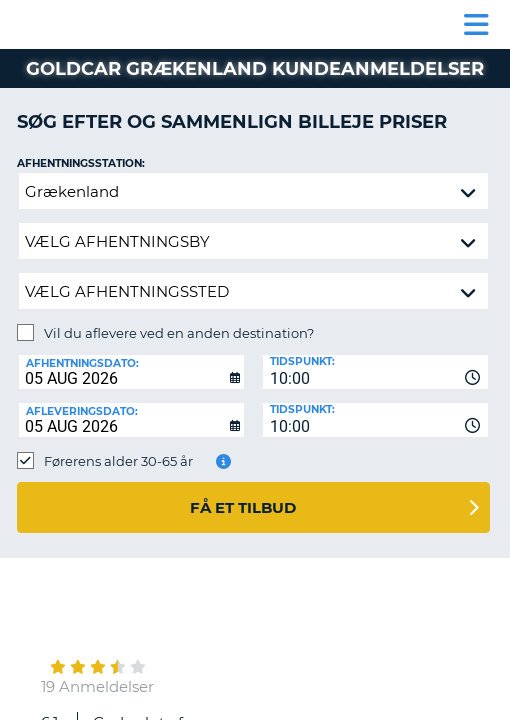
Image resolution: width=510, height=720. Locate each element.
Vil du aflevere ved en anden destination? (179, 333)
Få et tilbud (243, 507)
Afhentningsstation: (81, 163)
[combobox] (375, 372)
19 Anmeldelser (97, 686)
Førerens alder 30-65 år (118, 461)
